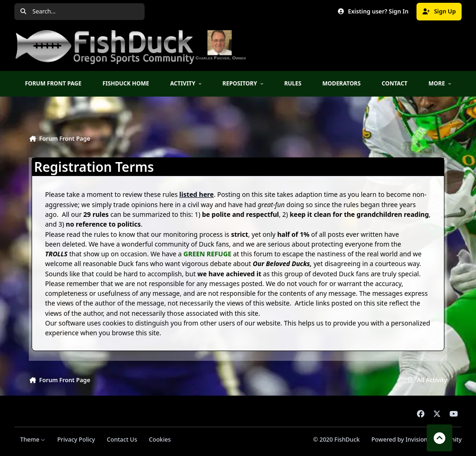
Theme (33, 440)
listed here (197, 194)
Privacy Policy (76, 440)
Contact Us (122, 440)
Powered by (416, 440)
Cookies (160, 440)
